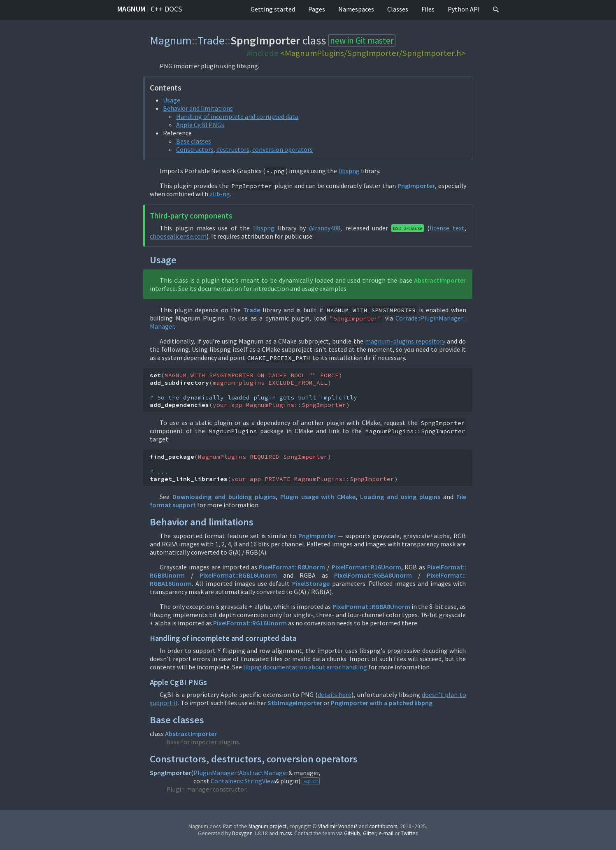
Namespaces (356, 9)
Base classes (194, 141)
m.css (286, 833)
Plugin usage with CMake (318, 497)
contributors (383, 826)
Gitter (369, 833)
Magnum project (267, 826)
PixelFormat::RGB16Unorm (238, 575)
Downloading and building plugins (224, 497)
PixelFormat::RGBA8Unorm (373, 575)
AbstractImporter (440, 280)
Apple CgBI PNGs (200, 125)
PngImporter (416, 186)
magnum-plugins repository (405, 341)
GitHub (352, 833)
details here (335, 694)
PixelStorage (311, 583)
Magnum (131, 9)
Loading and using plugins (400, 497)
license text (447, 228)
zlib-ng (220, 194)
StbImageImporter (295, 703)
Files (428, 9)
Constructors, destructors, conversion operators (244, 149)
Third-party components (191, 216)
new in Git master (362, 41)
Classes (398, 9)
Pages (317, 9)
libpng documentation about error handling (305, 667)
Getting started (273, 9)
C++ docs (166, 9)
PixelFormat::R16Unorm (366, 567)
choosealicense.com (178, 236)
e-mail (386, 833)
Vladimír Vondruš (338, 826)
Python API (464, 9)
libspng (349, 171)
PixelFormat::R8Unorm (292, 567)
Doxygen (242, 833)
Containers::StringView (243, 781)
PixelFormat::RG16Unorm (250, 623)
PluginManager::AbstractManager (241, 773)
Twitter (409, 833)
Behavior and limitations (198, 108)
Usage (172, 100)
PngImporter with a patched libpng (382, 703)
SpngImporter (170, 773)
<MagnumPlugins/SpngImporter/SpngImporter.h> (373, 53)
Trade (211, 40)
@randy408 (325, 228)
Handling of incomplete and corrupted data (237, 116)
